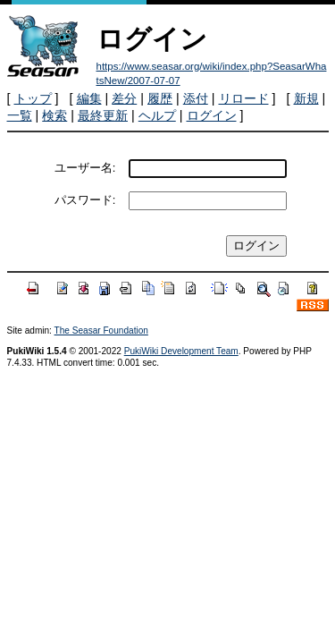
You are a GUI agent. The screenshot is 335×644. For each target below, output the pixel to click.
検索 (54, 115)
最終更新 (103, 115)
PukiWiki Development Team (181, 351)
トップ (33, 98)
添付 (196, 98)
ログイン (212, 115)
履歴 (160, 98)
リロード (244, 98)
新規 (306, 98)
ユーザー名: (85, 168)
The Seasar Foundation (101, 330)
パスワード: (85, 200)
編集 (89, 98)
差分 (124, 98)
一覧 (20, 115)
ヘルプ (157, 115)
